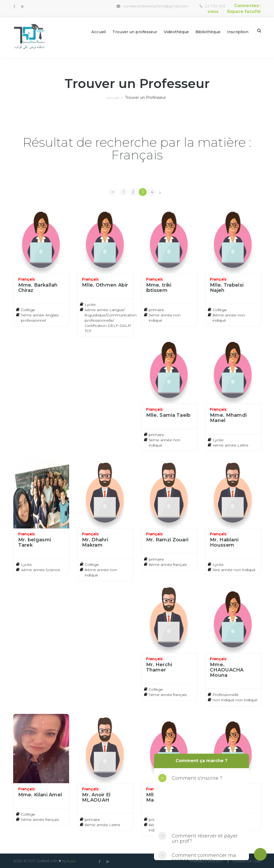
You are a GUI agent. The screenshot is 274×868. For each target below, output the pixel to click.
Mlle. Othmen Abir (105, 285)
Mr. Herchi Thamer (159, 667)
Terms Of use (246, 861)
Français (27, 279)
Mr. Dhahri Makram (95, 542)
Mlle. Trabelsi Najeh (227, 287)
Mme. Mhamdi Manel (228, 417)
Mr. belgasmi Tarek (35, 542)
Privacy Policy (204, 861)
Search (259, 30)
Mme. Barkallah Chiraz (38, 287)
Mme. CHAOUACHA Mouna (227, 670)
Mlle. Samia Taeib (168, 415)
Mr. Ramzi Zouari (167, 540)
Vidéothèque (173, 31)
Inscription (238, 31)
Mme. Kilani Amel (40, 794)
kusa (71, 861)
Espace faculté (244, 11)
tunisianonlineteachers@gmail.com (138, 6)
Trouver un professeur (129, 31)
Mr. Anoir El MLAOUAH (96, 797)
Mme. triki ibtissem (159, 287)
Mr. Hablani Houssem (224, 542)
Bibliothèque (207, 31)
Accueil (91, 31)
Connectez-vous (234, 6)
